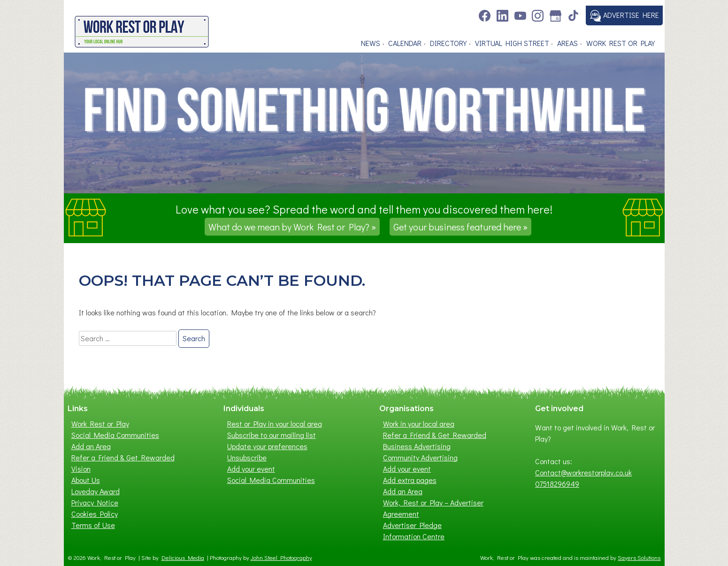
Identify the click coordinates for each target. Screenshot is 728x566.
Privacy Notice (95, 502)
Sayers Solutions (639, 558)
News (371, 43)
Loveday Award (96, 491)
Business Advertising (417, 446)
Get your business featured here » (460, 227)
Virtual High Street (512, 43)
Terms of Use (93, 525)
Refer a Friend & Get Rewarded (123, 457)
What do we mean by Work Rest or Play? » (292, 227)
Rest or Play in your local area (275, 424)
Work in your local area (419, 424)
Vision (81, 469)
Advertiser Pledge (412, 525)
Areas (567, 43)
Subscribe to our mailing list (272, 435)
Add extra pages (410, 480)
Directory (448, 43)
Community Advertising (420, 457)
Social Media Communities (115, 435)
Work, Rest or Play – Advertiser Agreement (433, 508)
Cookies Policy (95, 514)
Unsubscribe (247, 457)
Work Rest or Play (621, 43)
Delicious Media (183, 558)
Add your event (251, 469)
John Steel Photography (281, 558)
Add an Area (91, 446)
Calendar (405, 43)
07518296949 (557, 484)
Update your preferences (267, 446)
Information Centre (414, 536)
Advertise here (624, 16)
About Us (86, 480)
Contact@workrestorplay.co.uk (583, 472)
